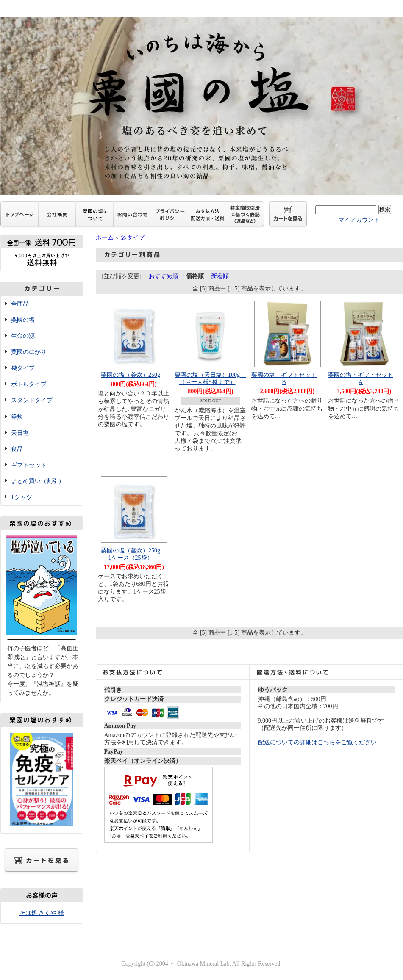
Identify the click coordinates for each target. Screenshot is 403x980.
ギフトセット (29, 465)
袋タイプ (23, 368)
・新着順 (217, 276)
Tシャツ (22, 497)
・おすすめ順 (161, 276)
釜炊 (17, 417)
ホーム (105, 238)
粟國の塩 (23, 320)
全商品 (20, 304)
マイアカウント (359, 220)
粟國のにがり (29, 352)
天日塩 (20, 433)
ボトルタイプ (29, 384)
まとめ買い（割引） (38, 481)
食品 (17, 449)
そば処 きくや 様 (42, 913)
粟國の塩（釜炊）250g (131, 375)
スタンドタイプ (32, 400)
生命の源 (23, 336)
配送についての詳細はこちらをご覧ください (317, 742)
